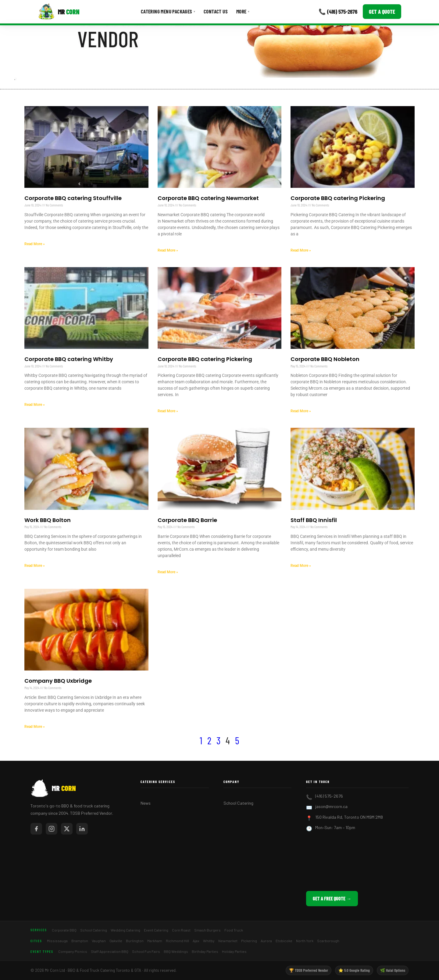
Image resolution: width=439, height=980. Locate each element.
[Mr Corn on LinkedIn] (82, 829)
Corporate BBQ (64, 930)
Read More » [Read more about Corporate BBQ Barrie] (168, 572)
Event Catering (156, 930)
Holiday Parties (234, 951)
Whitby (209, 941)
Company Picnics (73, 951)
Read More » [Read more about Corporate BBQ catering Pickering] (301, 250)
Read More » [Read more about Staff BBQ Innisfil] (301, 566)
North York (305, 941)
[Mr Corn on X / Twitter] (67, 829)
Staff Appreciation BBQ (110, 951)
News (146, 803)
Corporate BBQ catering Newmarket (208, 198)
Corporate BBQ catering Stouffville (73, 198)
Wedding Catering (125, 930)
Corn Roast (181, 930)
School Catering (238, 803)
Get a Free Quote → (332, 898)
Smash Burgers (207, 930)
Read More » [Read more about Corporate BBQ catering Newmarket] (168, 250)
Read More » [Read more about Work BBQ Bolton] (35, 566)
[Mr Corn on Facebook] (36, 829)
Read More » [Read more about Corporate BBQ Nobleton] (301, 411)
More (243, 11)
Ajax (196, 941)
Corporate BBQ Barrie (187, 520)
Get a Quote (382, 12)
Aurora (266, 941)
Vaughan (99, 941)
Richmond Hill (177, 941)
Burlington (135, 941)
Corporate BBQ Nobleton (325, 359)
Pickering (249, 941)
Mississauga (57, 941)
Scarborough (328, 941)
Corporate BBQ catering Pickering (338, 198)
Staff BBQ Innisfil (314, 520)
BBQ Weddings (176, 951)
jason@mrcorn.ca (331, 806)
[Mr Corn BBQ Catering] (59, 12)
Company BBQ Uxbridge (58, 681)
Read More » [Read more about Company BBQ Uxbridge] (35, 727)
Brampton (80, 941)
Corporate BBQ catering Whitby (69, 359)
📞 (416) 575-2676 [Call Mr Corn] (338, 11)
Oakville (116, 941)
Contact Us (216, 11)
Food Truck (234, 930)
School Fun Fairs (146, 951)
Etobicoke (284, 941)
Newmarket (228, 941)
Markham (155, 941)
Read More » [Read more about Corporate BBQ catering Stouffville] (35, 244)
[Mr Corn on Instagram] (52, 829)
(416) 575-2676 (329, 796)
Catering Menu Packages (168, 11)
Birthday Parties (205, 951)
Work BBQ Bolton (48, 520)
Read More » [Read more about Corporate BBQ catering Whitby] (35, 405)
